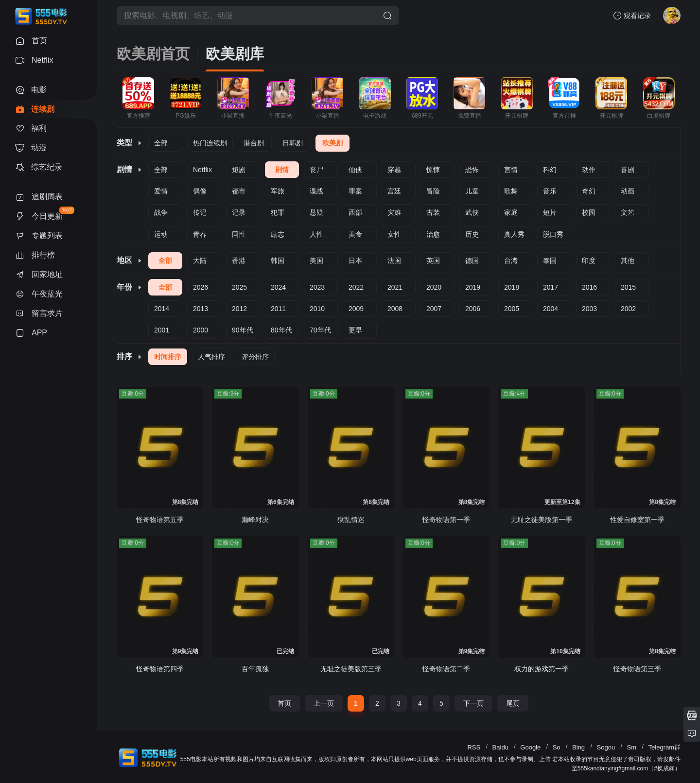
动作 (589, 170)
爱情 (161, 191)
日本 (355, 261)
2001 (162, 330)
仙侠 (355, 170)
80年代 (281, 330)
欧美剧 (332, 143)
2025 (239, 287)
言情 (511, 170)
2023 (317, 287)
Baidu (500, 747)
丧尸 (316, 170)
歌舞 (511, 191)
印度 (589, 261)
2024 (278, 287)
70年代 (320, 330)
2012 (239, 309)
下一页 (473, 703)
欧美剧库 (235, 54)
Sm (632, 747)
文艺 (628, 212)
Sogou (606, 747)
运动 (161, 234)
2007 (434, 309)
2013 (201, 309)
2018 (512, 287)
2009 (356, 309)
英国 (433, 261)
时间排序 (168, 357)
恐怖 (472, 170)
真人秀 (514, 234)
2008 (395, 309)
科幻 (550, 170)
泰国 (550, 261)
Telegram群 (665, 747)
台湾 (511, 261)
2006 (473, 309)
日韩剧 (293, 143)
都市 (239, 191)
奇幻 (589, 191)
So (557, 747)
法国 (394, 261)
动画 (628, 191)
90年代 (243, 330)
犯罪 (278, 212)
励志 (278, 234)
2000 (201, 330)
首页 (284, 703)
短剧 (239, 170)
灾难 (394, 212)
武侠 (472, 212)
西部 (355, 212)
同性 (239, 234)
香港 (239, 261)
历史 (472, 234)
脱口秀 (553, 234)
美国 (316, 261)
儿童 (472, 191)
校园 (589, 212)
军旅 (278, 191)
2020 (434, 287)
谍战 (316, 191)
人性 (316, 234)
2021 (395, 287)
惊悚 (433, 170)
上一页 (324, 703)
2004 (551, 309)
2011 (278, 309)
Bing (578, 747)
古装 (433, 212)
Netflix (202, 170)
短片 (550, 212)
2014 (162, 309)
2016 (589, 287)
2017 (551, 287)
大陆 (200, 261)
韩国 (278, 261)
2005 (512, 309)
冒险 (433, 191)
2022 (356, 287)
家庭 (511, 212)
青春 (200, 234)
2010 (317, 309)
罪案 (355, 191)
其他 (628, 261)
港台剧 (254, 143)
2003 (589, 309)
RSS (474, 747)
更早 (355, 330)
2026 (201, 287)
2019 (473, 287)
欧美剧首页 (153, 54)
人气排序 (211, 357)
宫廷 (394, 191)
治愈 (433, 234)
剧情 (282, 170)
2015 (628, 287)
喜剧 (628, 170)
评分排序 (255, 357)
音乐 (550, 191)
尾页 (513, 703)
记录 (239, 212)
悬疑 (316, 212)
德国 (472, 261)
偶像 (200, 191)
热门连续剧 (210, 143)
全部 (161, 143)
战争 (161, 212)
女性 (394, 234)
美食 (355, 234)
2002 (628, 309)
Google (530, 747)
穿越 (394, 170)
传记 (200, 212)
